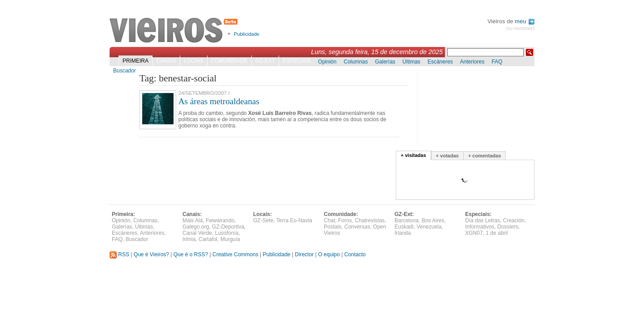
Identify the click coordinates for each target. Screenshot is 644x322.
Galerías (385, 62)
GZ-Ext (265, 61)
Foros (345, 220)
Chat (329, 220)
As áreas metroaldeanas (219, 101)
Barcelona (407, 220)
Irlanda (403, 233)
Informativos (480, 227)
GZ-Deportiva (228, 227)
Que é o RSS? (191, 254)
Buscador (125, 71)
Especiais (297, 61)
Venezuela (429, 227)
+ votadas (447, 156)
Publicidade (247, 34)
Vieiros (175, 31)
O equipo (329, 254)
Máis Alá (193, 220)
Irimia (189, 239)
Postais (333, 227)
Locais (194, 61)
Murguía (230, 239)
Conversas (357, 227)
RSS (119, 254)
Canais (166, 61)
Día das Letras (483, 220)
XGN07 (474, 233)
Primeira (136, 61)
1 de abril (497, 233)
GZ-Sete (263, 220)
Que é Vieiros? (151, 254)
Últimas (411, 62)
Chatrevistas (370, 220)
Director (304, 254)
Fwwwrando (220, 220)
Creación (514, 220)
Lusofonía (227, 233)
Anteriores (472, 62)
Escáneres (440, 62)
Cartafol (208, 239)
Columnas (356, 62)
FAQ (497, 62)
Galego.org (196, 227)
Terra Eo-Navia (294, 220)
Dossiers (508, 227)
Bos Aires (433, 220)
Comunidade (229, 61)
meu (525, 21)
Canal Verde (197, 233)
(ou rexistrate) (520, 28)
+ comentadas (485, 156)
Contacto (355, 254)
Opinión (327, 62)
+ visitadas (413, 155)
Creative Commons (235, 254)
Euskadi (404, 227)
